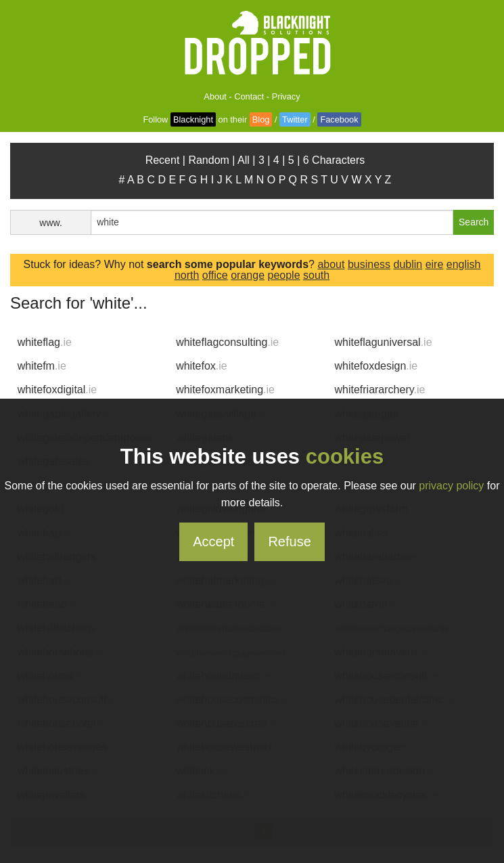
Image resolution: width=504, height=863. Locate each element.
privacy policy (451, 486)
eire (435, 264)
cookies (345, 457)
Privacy (286, 96)
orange (248, 275)
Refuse (289, 541)
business (369, 264)
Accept (213, 541)
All (244, 160)
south (316, 275)
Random (208, 160)
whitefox (202, 366)
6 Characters (334, 160)
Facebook (339, 119)
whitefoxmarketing (225, 390)
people (283, 275)
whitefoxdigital (57, 390)
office (215, 275)
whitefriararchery (380, 390)
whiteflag (45, 342)
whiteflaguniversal (383, 342)
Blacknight (193, 119)
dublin (408, 264)
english (464, 264)
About (215, 96)
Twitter (295, 119)
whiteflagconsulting (227, 342)
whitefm (42, 366)
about (331, 264)
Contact (249, 96)
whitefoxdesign (376, 366)
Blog (261, 119)
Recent (163, 160)
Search (474, 222)
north (187, 275)
